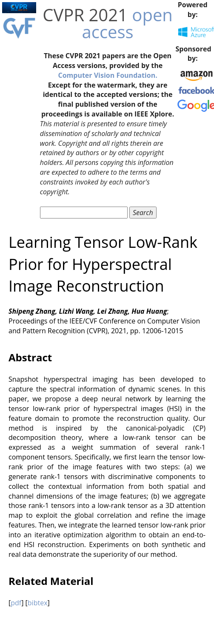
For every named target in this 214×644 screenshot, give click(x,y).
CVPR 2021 (85, 15)
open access (127, 23)
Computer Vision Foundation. (107, 75)
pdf (16, 603)
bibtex (38, 603)
